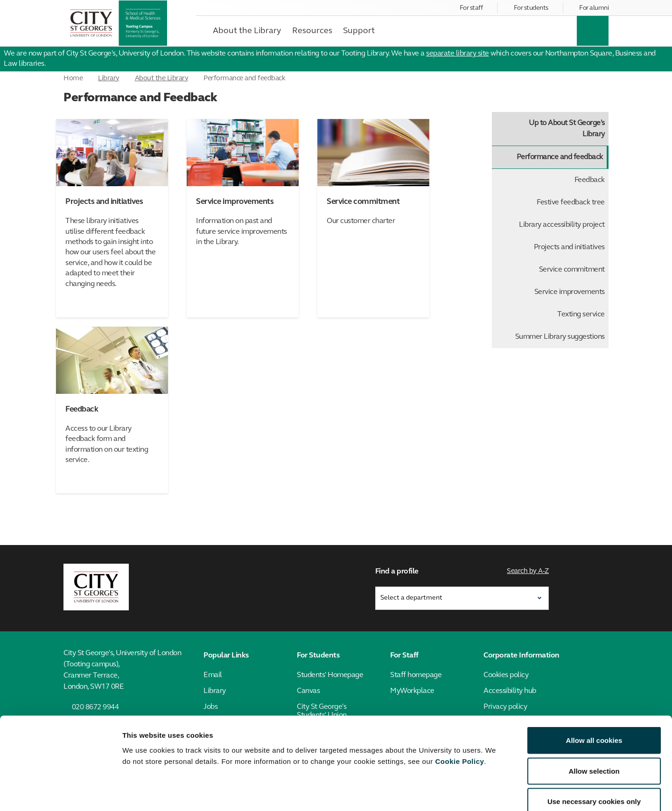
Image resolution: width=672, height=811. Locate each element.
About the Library (162, 79)
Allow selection (594, 719)
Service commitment (572, 270)
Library (109, 79)
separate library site (458, 54)
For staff (471, 8)
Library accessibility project (562, 225)
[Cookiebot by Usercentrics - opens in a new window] (60, 793)
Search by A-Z (528, 570)
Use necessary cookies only (594, 750)
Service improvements (570, 292)
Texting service (581, 315)
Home (73, 79)
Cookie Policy (459, 709)
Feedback (590, 180)
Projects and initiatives (569, 247)
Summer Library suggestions (560, 337)
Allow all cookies (594, 689)
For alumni (594, 8)
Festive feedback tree (571, 203)
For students (531, 8)
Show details (490, 793)
